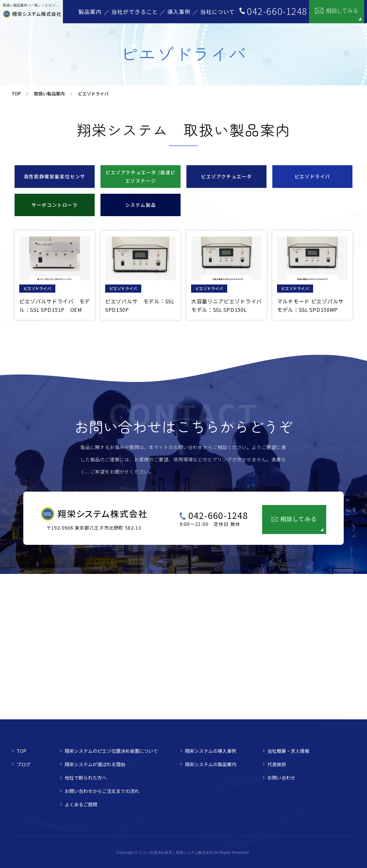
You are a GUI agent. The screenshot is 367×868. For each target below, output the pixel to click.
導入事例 (179, 11)
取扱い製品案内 (49, 94)
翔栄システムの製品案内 (211, 764)
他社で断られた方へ (86, 778)
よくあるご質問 (81, 804)
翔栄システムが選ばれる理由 (95, 764)
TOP (16, 94)
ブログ (24, 764)
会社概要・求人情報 (288, 751)
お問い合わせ (281, 778)
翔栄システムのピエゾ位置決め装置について (111, 751)
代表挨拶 (277, 764)
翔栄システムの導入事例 (211, 751)
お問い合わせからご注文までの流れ (102, 791)
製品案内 (90, 11)
